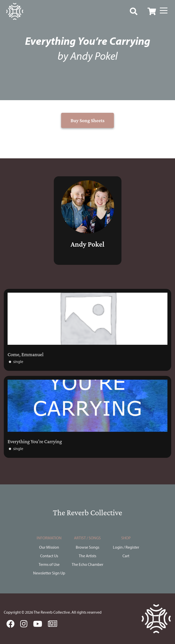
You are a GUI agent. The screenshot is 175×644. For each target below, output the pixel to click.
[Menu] (164, 11)
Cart (126, 556)
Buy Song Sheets (87, 120)
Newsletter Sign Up (49, 573)
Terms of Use (49, 564)
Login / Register (126, 547)
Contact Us (49, 556)
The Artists (87, 556)
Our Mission (49, 547)
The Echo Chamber (87, 564)
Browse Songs (87, 547)
